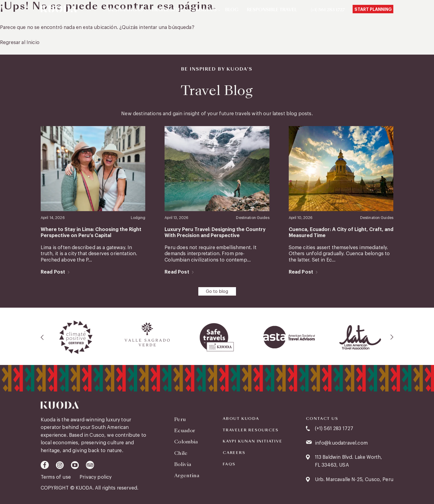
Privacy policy (96, 477)
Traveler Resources (250, 430)
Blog (232, 10)
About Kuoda (241, 419)
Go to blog (217, 292)
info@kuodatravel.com (341, 443)
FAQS (229, 464)
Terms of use (56, 477)
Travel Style (167, 10)
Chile (181, 453)
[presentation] (42, 337)
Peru (180, 419)
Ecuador (185, 431)
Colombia (186, 442)
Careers (234, 453)
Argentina (187, 475)
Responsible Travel (272, 10)
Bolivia (183, 464)
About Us (204, 10)
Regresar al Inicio (20, 43)
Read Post (53, 272)
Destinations (126, 10)
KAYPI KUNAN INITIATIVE (253, 441)
